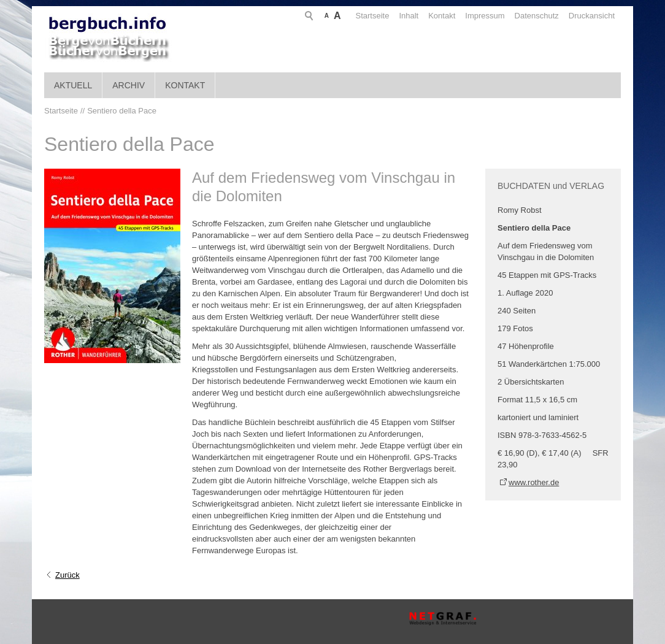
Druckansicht (544, 16)
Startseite (325, 16)
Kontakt (394, 16)
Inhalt (362, 16)
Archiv (129, 85)
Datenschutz (490, 16)
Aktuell (73, 85)
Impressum (438, 16)
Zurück (67, 575)
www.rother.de (534, 482)
